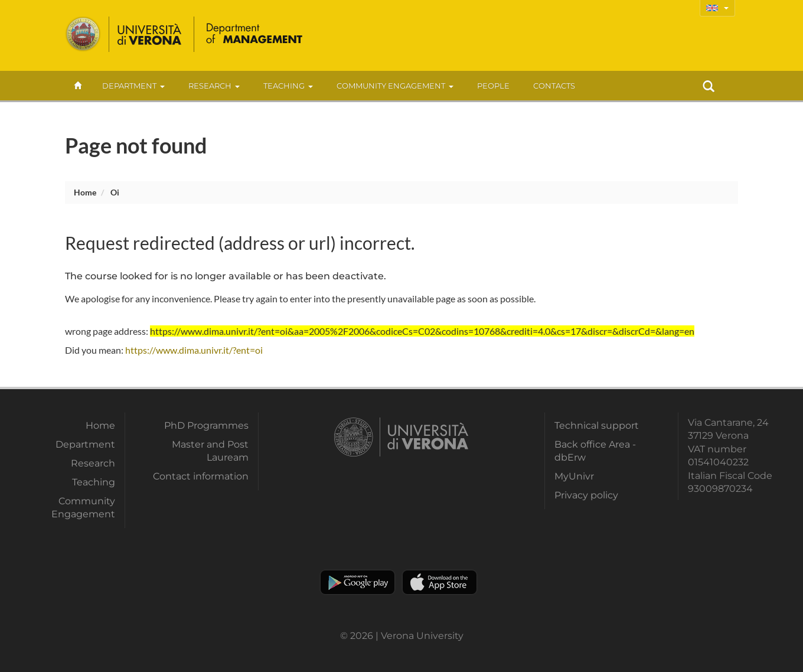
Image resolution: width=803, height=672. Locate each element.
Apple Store (440, 582)
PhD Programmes (206, 425)
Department (133, 86)
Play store (358, 582)
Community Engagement (395, 86)
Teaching (288, 86)
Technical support (597, 425)
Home (85, 192)
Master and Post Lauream (210, 451)
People (493, 86)
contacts (554, 86)
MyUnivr (574, 476)
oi (115, 192)
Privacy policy (586, 495)
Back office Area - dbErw (595, 451)
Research (214, 86)
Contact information (201, 476)
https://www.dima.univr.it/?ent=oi (194, 350)
